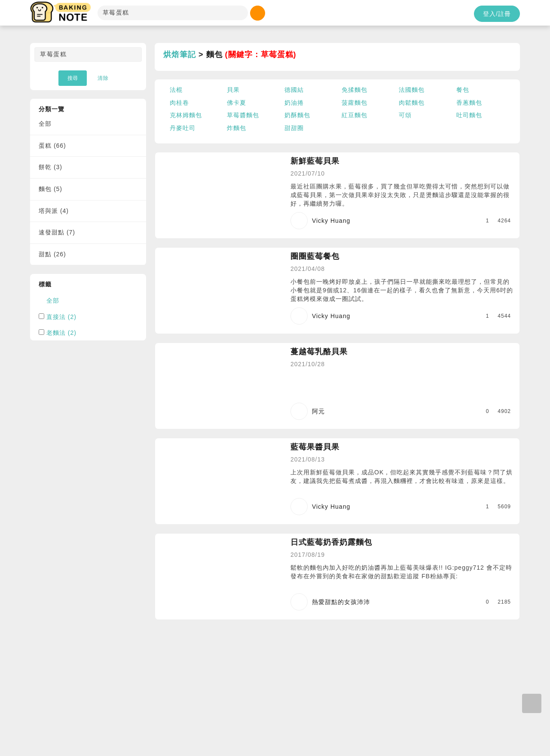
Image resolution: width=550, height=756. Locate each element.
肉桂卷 (179, 103)
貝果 (233, 90)
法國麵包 (412, 90)
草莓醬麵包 (243, 115)
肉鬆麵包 (412, 103)
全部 (45, 124)
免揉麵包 (354, 90)
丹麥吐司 (183, 128)
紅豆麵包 (354, 115)
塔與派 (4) (54, 211)
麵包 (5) (50, 189)
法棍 (176, 90)
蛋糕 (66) (52, 146)
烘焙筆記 (180, 55)
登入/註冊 (497, 14)
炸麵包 (237, 128)
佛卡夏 (237, 103)
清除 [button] (103, 78)
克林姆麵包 (186, 115)
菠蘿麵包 (354, 103)
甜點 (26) (52, 254)
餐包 (463, 90)
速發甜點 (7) (57, 232)
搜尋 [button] (73, 78)
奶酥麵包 (297, 115)
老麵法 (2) (61, 333)
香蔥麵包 (469, 103)
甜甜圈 (294, 128)
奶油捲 (294, 103)
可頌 (405, 115)
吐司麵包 (469, 115)
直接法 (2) (61, 317)
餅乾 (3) (50, 167)
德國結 (294, 90)
